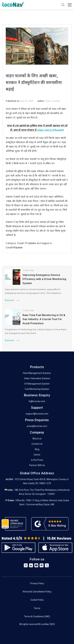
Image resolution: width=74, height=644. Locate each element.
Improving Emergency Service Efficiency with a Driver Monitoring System (44, 279)
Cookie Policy (37, 600)
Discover (10, 300)
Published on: (13, 101)
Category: (12, 243)
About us (37, 439)
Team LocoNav (53, 101)
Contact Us (37, 444)
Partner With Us (37, 465)
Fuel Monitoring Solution (37, 389)
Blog (37, 449)
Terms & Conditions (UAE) (37, 616)
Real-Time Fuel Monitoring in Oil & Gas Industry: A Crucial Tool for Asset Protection (44, 319)
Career (37, 455)
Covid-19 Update (27, 243)
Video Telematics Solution (37, 378)
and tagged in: (44, 243)
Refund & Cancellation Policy (37, 592)
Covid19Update (14, 248)
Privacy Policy (37, 583)
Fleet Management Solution (37, 373)
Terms (37, 608)
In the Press (37, 460)
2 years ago (28, 270)
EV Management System (37, 384)
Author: (41, 101)
